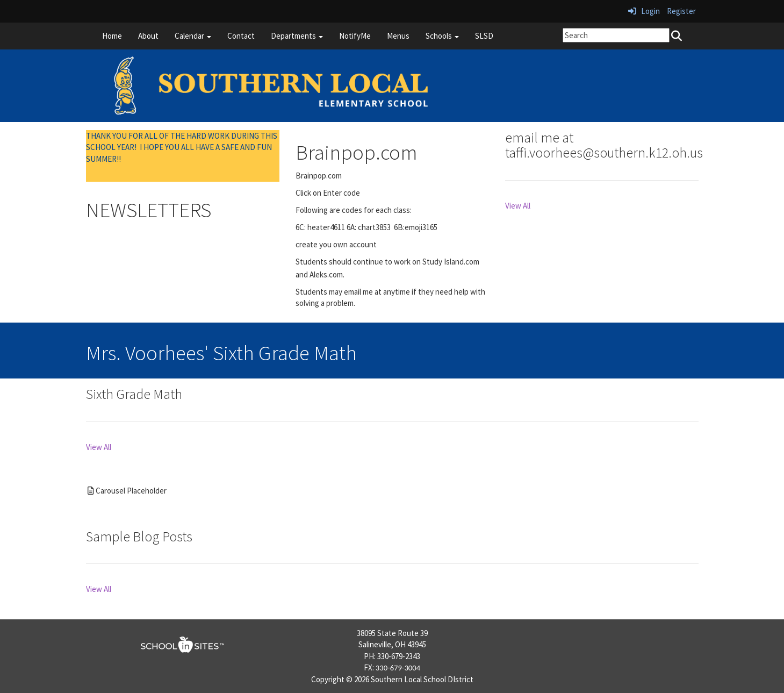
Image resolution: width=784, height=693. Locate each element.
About (148, 36)
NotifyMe (355, 36)
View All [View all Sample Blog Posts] (99, 589)
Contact (241, 36)
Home (112, 36)
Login (644, 11)
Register (681, 11)
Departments (297, 36)
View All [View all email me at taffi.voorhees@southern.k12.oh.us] (518, 206)
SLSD (484, 36)
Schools (442, 36)
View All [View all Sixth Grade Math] (99, 447)
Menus (398, 36)
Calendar (193, 36)
